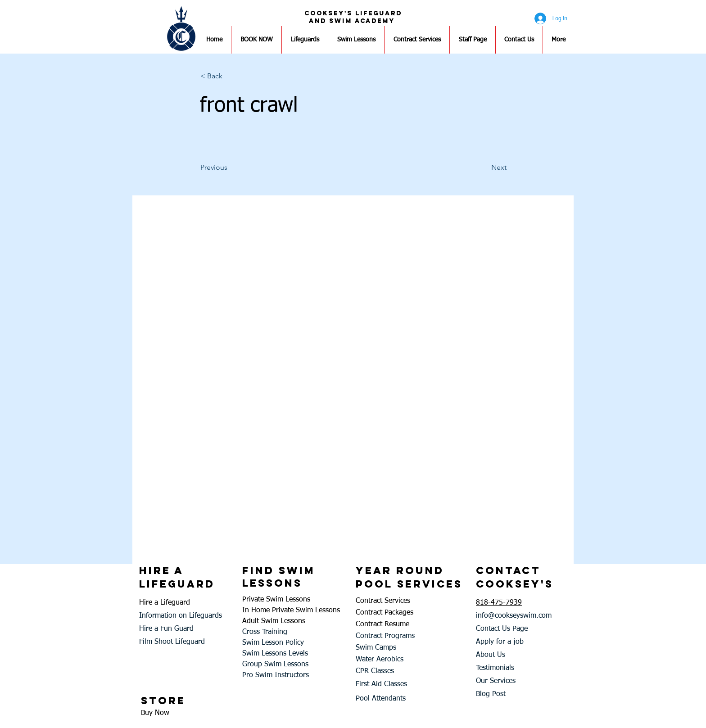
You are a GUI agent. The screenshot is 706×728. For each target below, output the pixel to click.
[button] (230, 76)
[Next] (484, 167)
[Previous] (230, 167)
